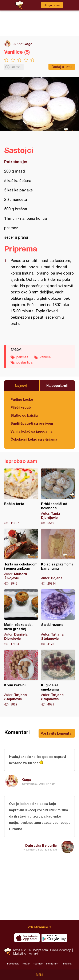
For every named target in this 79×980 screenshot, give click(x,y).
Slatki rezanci (58, 618)
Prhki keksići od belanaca (58, 497)
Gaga (28, 44)
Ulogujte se (52, 5)
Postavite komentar (57, 733)
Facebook (13, 964)
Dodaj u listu (62, 67)
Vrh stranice (38, 927)
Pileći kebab (21, 407)
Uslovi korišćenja (61, 950)
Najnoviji (22, 385)
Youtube (38, 964)
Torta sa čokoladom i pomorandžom (21, 557)
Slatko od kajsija (24, 415)
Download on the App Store (27, 938)
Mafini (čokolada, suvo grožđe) (21, 618)
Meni (39, 975)
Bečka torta (21, 497)
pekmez (22, 357)
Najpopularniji (57, 385)
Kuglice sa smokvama (58, 678)
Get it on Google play (54, 938)
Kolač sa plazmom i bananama (58, 557)
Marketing (20, 953)
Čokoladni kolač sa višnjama (34, 439)
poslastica (24, 362)
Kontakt (33, 953)
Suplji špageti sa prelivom (32, 423)
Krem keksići (21, 678)
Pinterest (67, 964)
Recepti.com (8, 952)
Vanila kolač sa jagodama (31, 431)
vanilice (45, 357)
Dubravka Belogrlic (41, 845)
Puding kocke (22, 399)
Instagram (52, 964)
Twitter (26, 964)
